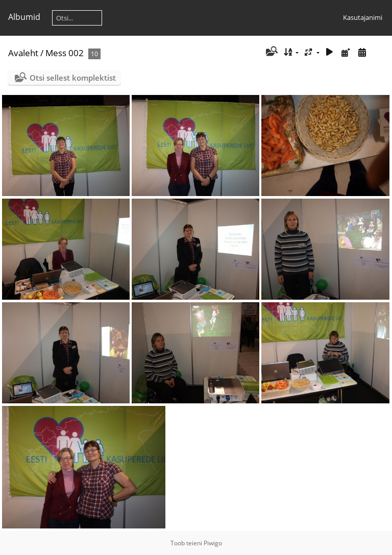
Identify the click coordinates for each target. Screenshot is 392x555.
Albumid (24, 17)
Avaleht (23, 53)
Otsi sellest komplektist (73, 78)
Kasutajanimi (363, 17)
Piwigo (213, 543)
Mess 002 (65, 53)
